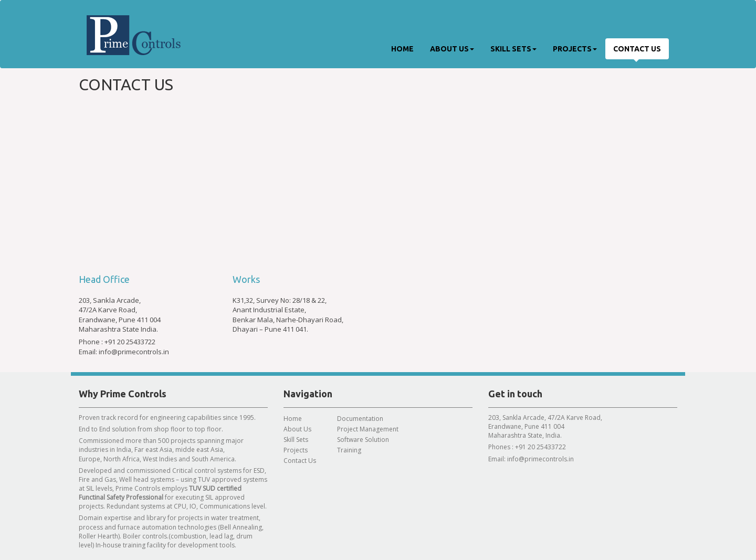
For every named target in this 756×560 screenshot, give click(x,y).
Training (349, 450)
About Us (452, 49)
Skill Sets (513, 49)
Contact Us (637, 49)
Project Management (368, 429)
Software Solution (363, 440)
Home (402, 49)
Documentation (360, 419)
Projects (575, 49)
